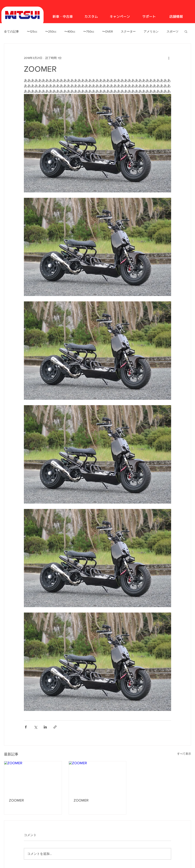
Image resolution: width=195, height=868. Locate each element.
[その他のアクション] (169, 58)
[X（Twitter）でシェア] (36, 727)
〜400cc (70, 31)
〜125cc (32, 31)
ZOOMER (16, 800)
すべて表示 (184, 754)
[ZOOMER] (33, 777)
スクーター (128, 31)
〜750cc (89, 31)
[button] (186, 31)
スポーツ (173, 31)
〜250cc (51, 31)
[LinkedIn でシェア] (45, 727)
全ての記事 (11, 31)
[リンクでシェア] (55, 727)
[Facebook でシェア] (26, 727)
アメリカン (151, 31)
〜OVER (107, 31)
